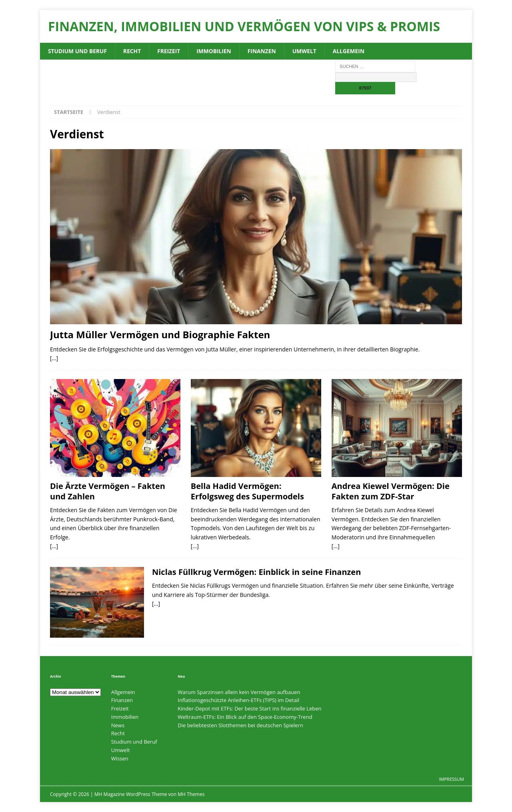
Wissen (120, 758)
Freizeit (170, 51)
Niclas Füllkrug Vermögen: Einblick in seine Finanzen (256, 572)
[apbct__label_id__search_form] (376, 78)
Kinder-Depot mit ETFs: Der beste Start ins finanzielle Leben (249, 708)
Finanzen (264, 51)
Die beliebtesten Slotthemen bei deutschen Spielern (240, 725)
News (118, 725)
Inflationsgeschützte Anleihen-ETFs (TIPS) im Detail (238, 700)
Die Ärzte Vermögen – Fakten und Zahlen (108, 492)
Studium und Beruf (78, 51)
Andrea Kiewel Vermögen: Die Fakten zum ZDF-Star (391, 492)
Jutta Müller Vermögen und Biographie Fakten (160, 335)
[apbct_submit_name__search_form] (365, 89)
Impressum (452, 779)
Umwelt (307, 51)
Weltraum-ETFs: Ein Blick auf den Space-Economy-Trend (245, 717)
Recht (133, 51)
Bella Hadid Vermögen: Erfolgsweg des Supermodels (247, 492)
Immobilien (216, 51)
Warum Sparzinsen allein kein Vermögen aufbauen (239, 692)
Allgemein (352, 51)
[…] (54, 358)
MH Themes (191, 794)
